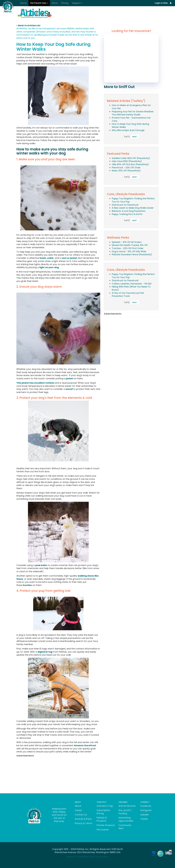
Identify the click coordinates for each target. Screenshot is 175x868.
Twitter (144, 819)
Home (23, 3)
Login (158, 3)
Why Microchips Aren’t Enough (128, 130)
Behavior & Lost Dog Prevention (129, 211)
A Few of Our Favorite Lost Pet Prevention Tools (128, 295)
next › (135, 137)
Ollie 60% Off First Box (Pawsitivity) (130, 164)
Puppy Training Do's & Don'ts (127, 214)
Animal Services (127, 806)
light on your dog (49, 267)
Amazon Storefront (85, 745)
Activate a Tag (105, 806)
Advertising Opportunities (126, 819)
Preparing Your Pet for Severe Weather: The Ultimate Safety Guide (133, 113)
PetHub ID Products (102, 819)
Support (77, 3)
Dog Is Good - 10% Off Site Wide (129, 251)
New (166, 3)
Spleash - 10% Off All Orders (127, 242)
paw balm (41, 565)
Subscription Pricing (103, 812)
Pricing (65, 3)
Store (55, 3)
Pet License (103, 830)
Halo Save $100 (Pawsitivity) (127, 161)
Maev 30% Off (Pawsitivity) (126, 171)
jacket (70, 378)
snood (69, 389)
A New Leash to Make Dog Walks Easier (133, 208)
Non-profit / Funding (125, 812)
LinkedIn (145, 815)
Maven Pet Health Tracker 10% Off (130, 245)
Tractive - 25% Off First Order (128, 248)
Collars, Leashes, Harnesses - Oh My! (132, 284)
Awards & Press (83, 819)
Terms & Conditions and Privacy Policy (87, 857)
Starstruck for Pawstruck (125, 205)
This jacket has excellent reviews (36, 383)
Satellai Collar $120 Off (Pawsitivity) (131, 158)
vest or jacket (69, 258)
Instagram (146, 810)
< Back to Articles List (28, 25)
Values (78, 810)
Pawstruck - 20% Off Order (126, 168)
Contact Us (81, 815)
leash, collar (47, 258)
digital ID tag (45, 652)
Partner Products (106, 825)
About (78, 806)
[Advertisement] (58, 775)
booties (27, 585)
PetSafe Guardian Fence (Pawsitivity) (132, 254)
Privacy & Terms (83, 823)
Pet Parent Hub (39, 3)
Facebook (146, 806)
